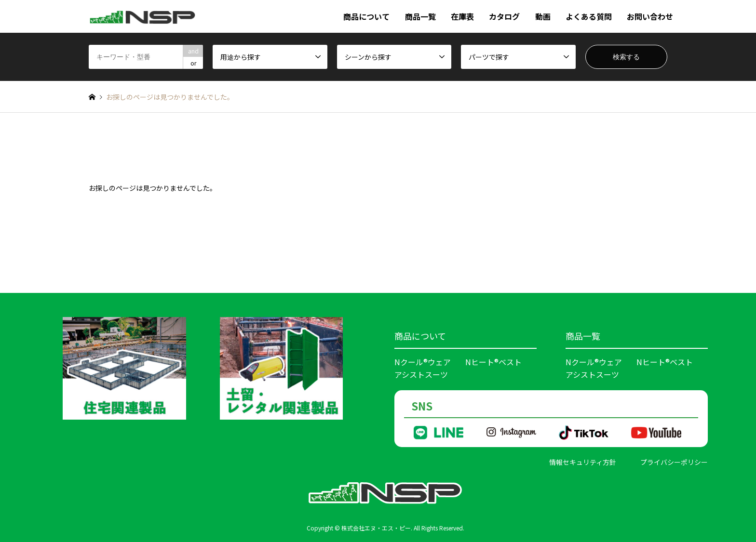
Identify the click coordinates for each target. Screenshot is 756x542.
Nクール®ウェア (423, 362)
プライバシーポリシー (674, 462)
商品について (366, 16)
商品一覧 (420, 16)
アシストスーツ (421, 374)
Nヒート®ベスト (493, 362)
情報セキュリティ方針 (583, 462)
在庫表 (462, 16)
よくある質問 (589, 16)
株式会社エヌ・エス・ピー (376, 528)
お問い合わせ (650, 16)
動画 (543, 16)
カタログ (504, 16)
